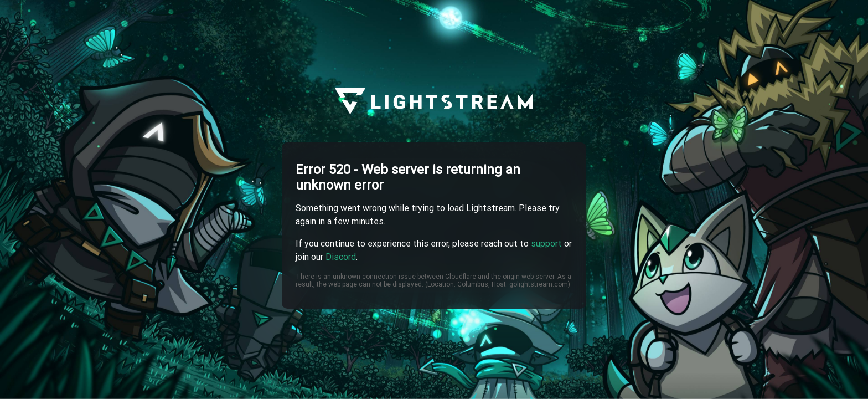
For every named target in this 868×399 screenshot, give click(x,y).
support (546, 244)
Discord (341, 257)
